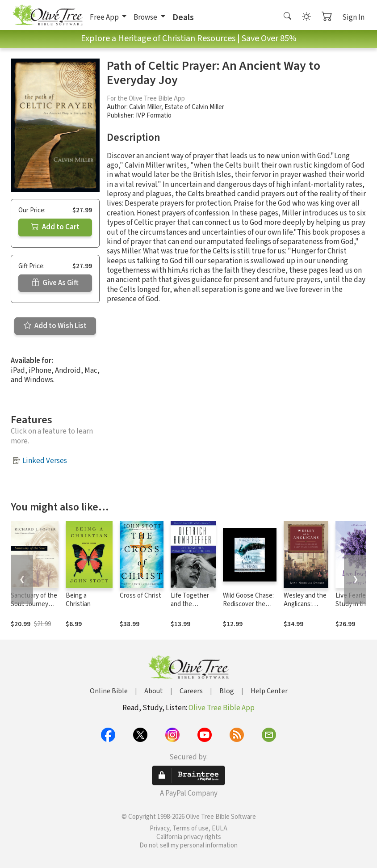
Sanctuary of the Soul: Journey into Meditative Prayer (34, 608)
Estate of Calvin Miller (194, 107)
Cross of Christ (140, 596)
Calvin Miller (145, 107)
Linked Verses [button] (45, 461)
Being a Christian (78, 600)
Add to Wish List (55, 326)
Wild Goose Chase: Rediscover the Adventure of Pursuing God (248, 608)
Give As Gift (55, 283)
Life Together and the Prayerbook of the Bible (190, 608)
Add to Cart (55, 227)
